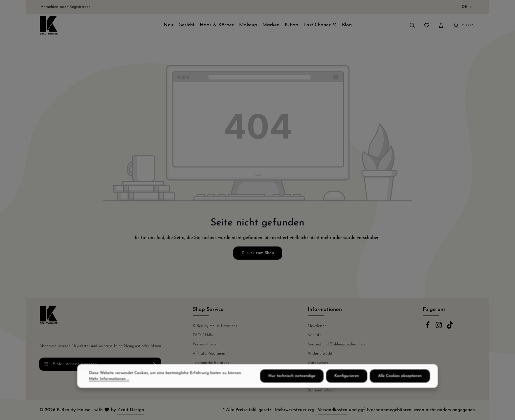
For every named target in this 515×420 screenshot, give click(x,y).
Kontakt (314, 335)
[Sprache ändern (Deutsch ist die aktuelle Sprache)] (466, 7)
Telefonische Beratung (211, 363)
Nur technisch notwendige (292, 388)
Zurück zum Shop (258, 253)
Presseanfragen (206, 344)
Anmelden (50, 7)
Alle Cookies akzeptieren (400, 388)
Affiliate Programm (209, 354)
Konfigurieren (347, 388)
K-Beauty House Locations (215, 326)
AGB (312, 372)
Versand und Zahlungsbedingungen (338, 344)
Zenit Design (131, 410)
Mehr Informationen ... (109, 391)
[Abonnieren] (155, 364)
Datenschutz (318, 363)
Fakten (198, 372)
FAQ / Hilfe (203, 335)
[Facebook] (428, 328)
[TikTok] (450, 328)
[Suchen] (412, 25)
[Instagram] (439, 328)
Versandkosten (333, 410)
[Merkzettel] (427, 25)
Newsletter (317, 326)
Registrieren (80, 7)
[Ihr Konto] (441, 25)
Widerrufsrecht (320, 354)
